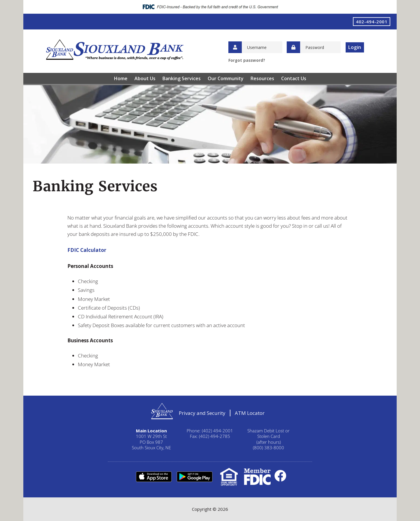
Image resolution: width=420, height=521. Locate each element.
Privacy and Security (202, 413)
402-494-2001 (372, 22)
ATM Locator (250, 413)
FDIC (257, 477)
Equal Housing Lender (229, 477)
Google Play (195, 477)
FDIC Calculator (87, 250)
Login (355, 47)
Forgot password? (247, 60)
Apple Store (154, 477)
